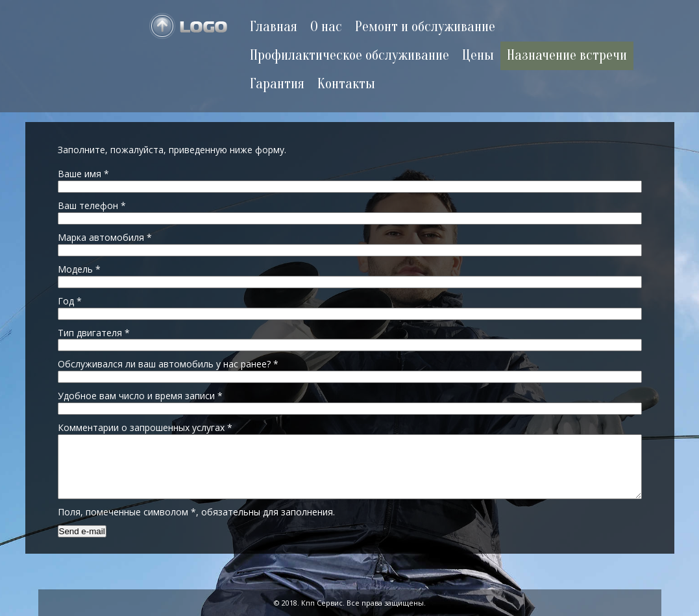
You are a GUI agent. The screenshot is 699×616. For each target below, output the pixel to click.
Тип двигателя (94, 333)
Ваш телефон (92, 205)
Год (70, 301)
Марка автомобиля (105, 237)
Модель (79, 269)
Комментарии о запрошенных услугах (145, 427)
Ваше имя (83, 174)
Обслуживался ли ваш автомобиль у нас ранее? (168, 364)
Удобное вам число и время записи (140, 396)
